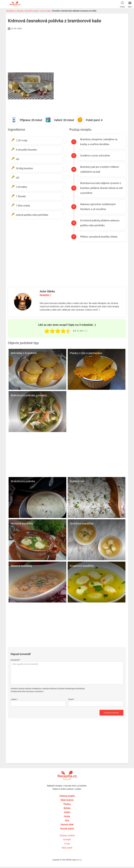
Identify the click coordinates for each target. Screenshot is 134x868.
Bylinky (67, 808)
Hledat (122, 4)
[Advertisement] (67, 51)
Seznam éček (67, 825)
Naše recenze (67, 800)
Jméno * (14, 699)
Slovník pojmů (67, 829)
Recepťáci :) (45, 295)
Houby (67, 816)
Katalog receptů (67, 796)
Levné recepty (45, 11)
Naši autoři (67, 848)
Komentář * (15, 660)
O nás (67, 844)
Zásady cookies (67, 835)
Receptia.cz (11, 11)
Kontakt (67, 840)
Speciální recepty (32, 11)
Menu (130, 4)
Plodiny (67, 804)
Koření (67, 812)
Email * (71, 699)
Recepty (20, 11)
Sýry (67, 820)
